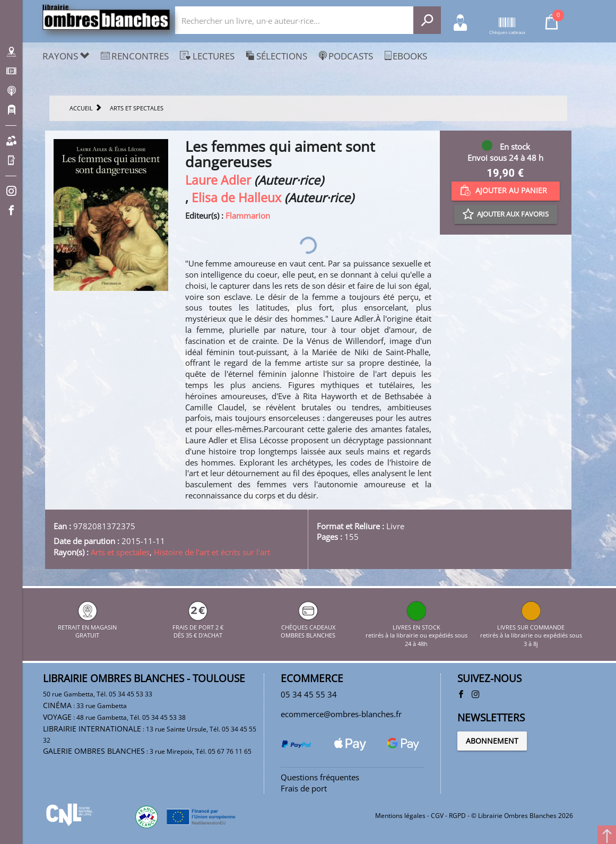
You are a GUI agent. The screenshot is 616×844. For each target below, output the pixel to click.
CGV (437, 816)
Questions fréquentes (320, 777)
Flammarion (248, 216)
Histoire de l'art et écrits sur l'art (212, 552)
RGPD (457, 816)
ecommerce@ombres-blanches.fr (341, 714)
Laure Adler (218, 180)
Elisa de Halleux (236, 198)
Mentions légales (400, 816)
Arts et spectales (120, 552)
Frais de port (304, 788)
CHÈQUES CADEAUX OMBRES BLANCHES (308, 627)
